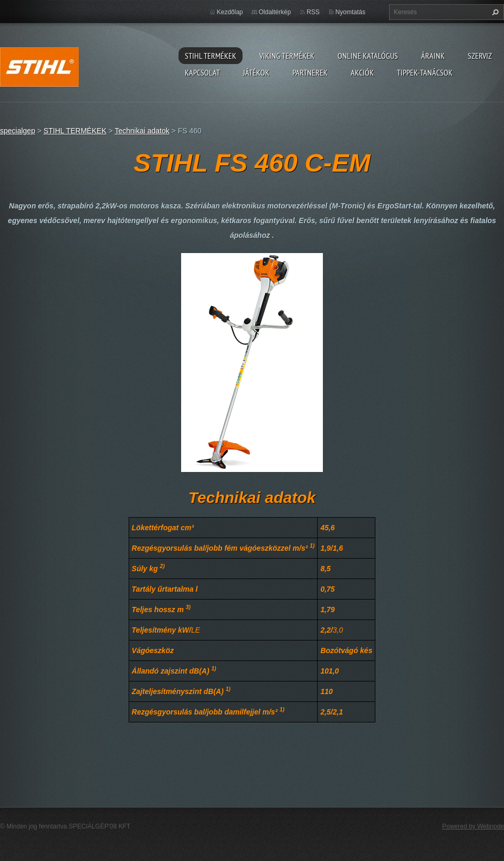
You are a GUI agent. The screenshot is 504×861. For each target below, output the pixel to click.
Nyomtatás (350, 12)
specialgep (18, 131)
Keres (494, 12)
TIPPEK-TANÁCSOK (425, 72)
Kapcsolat (202, 72)
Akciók (362, 72)
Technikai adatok (142, 131)
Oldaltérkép (275, 12)
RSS (313, 12)
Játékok (256, 72)
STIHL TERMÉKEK (211, 56)
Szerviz (480, 56)
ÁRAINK (433, 56)
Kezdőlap (230, 12)
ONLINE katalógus (368, 56)
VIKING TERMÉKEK (287, 56)
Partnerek (310, 72)
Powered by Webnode (473, 826)
